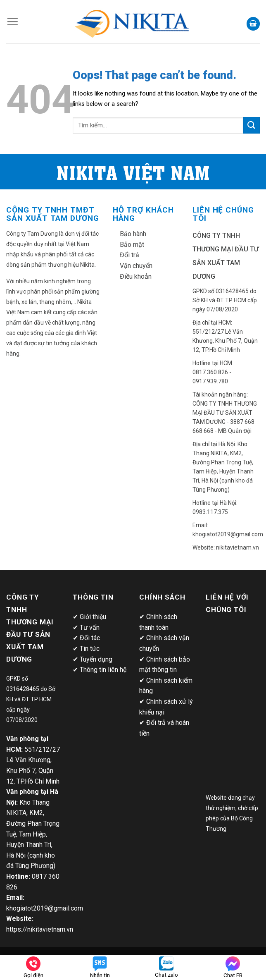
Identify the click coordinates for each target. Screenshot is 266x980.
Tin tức (90, 649)
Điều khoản (136, 276)
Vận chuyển (136, 266)
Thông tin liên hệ (103, 670)
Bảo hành (133, 234)
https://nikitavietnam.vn (40, 929)
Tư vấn (90, 627)
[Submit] (252, 125)
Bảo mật (132, 245)
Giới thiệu (93, 617)
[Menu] (12, 22)
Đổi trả (129, 255)
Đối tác (90, 638)
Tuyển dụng (96, 659)
